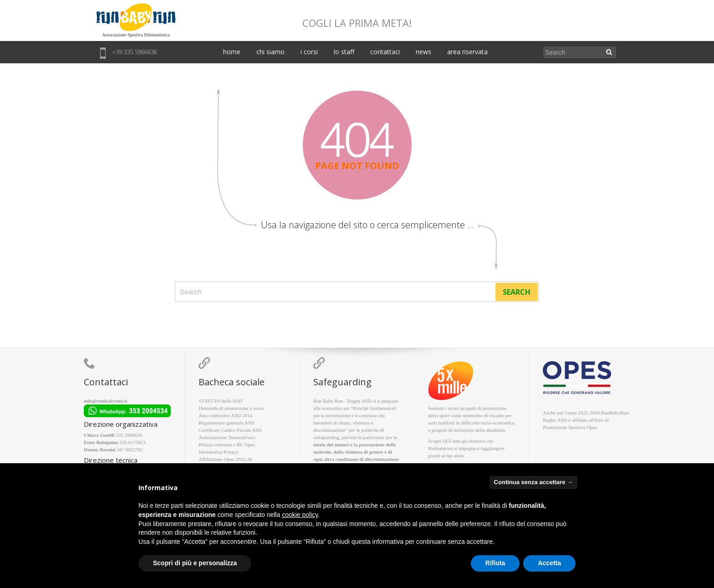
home (232, 52)
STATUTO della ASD (220, 401)
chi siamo (270, 52)
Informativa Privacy (219, 452)
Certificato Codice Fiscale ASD (230, 430)
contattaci (385, 52)
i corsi (309, 52)
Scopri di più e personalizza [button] (195, 563)
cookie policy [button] (300, 515)
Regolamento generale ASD (227, 423)
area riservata (467, 52)
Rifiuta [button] (495, 563)
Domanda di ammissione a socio (231, 408)
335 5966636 (129, 435)
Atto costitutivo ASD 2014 (225, 415)
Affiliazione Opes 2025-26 (225, 459)
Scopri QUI (440, 441)
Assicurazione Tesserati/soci (227, 437)
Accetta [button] (549, 563)
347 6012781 (130, 450)
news (423, 52)
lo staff (344, 52)
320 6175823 (133, 442)
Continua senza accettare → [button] (533, 482)
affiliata (580, 420)
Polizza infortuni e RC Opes (227, 445)
